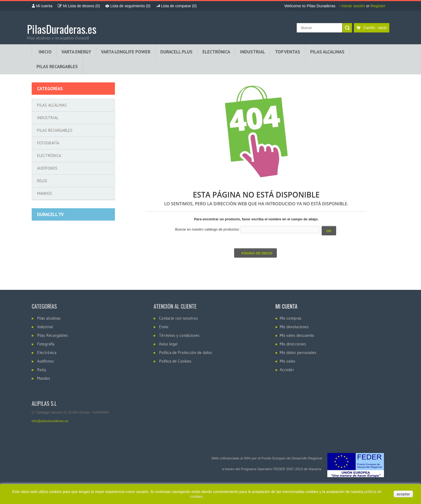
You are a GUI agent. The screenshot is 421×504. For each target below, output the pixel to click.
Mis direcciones (293, 344)
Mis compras (291, 318)
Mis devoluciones (294, 327)
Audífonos (47, 168)
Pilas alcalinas (52, 105)
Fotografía (48, 143)
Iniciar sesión (354, 6)
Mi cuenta (286, 306)
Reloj (42, 181)
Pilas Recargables (55, 130)
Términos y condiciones (179, 335)
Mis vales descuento (297, 335)
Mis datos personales (298, 353)
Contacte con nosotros (178, 318)
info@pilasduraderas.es (50, 421)
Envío (164, 327)
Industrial (48, 118)
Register (378, 6)
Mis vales (288, 361)
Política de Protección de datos (186, 353)
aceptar (403, 494)
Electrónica (49, 156)
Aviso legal (168, 344)
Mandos (45, 193)
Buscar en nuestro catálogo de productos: (207, 229)
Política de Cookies (175, 361)
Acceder (287, 370)
